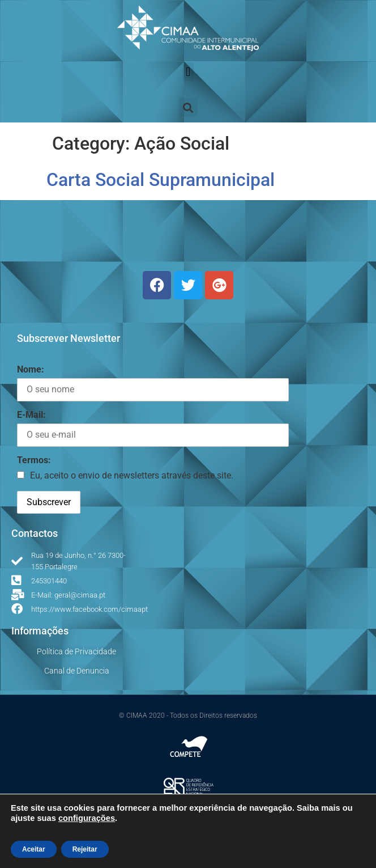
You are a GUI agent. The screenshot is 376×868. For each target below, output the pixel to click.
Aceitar (34, 849)
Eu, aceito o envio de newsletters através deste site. (132, 475)
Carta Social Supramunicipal (161, 180)
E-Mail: (31, 415)
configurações (87, 818)
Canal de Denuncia (77, 671)
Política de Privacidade (76, 651)
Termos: (34, 460)
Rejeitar (85, 849)
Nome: (31, 369)
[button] (188, 72)
